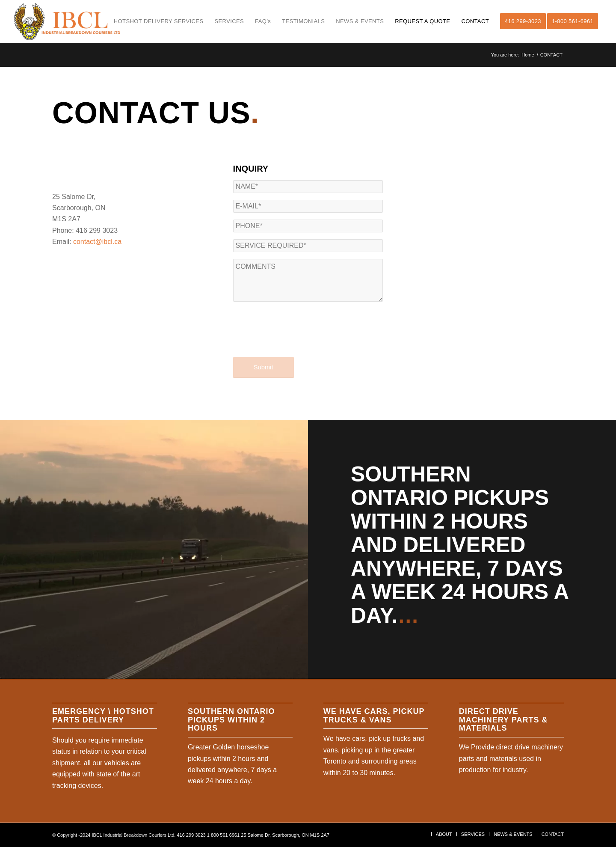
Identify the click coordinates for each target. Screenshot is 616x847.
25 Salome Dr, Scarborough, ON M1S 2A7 (285, 835)
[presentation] (298, 337)
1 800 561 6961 (223, 835)
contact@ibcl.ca (97, 242)
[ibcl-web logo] (67, 21)
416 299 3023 (191, 835)
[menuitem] (159, 21)
